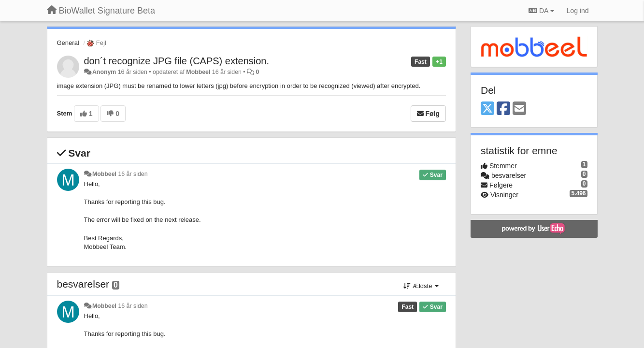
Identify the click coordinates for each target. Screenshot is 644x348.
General (68, 43)
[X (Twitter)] (487, 109)
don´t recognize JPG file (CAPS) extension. (177, 61)
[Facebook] (503, 109)
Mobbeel (198, 72)
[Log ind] (578, 11)
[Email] (519, 109)
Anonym (104, 72)
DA (541, 11)
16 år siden (133, 174)
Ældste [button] (421, 286)
